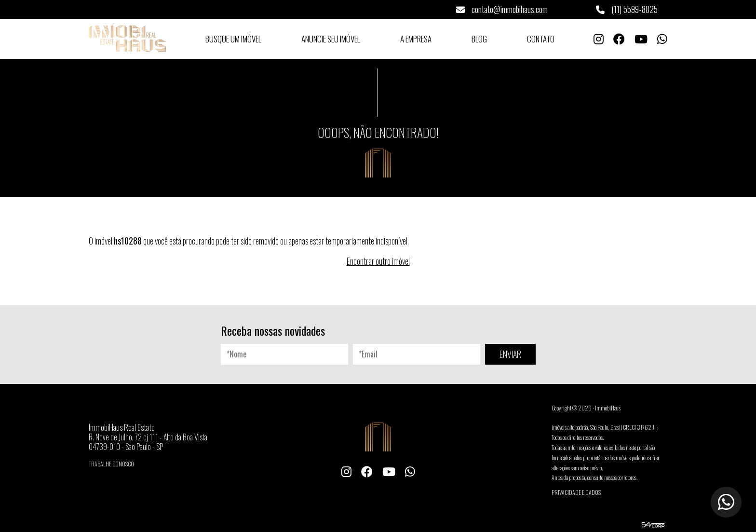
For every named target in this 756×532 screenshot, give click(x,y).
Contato (541, 39)
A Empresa (416, 39)
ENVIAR (510, 354)
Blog (479, 39)
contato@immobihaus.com (502, 9)
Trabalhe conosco (111, 464)
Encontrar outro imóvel (378, 261)
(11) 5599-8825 (627, 9)
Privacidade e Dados (576, 492)
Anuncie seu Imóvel (331, 39)
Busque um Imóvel (233, 39)
